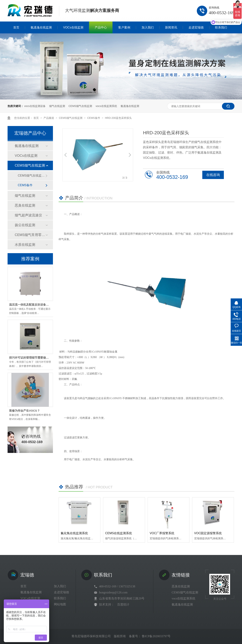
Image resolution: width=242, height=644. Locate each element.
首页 (36, 118)
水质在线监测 (25, 245)
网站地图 (60, 604)
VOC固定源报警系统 (208, 533)
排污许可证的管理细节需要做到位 (30, 358)
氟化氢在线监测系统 (74, 533)
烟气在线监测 (57, 106)
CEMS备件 (94, 118)
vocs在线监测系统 (106, 106)
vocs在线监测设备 (35, 106)
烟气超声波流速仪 (28, 215)
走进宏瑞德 (61, 592)
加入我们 (60, 586)
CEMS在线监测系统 (119, 533)
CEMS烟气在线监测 (80, 106)
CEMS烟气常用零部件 (30, 235)
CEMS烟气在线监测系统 (32, 176)
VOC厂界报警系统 (162, 533)
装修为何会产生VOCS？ (24, 411)
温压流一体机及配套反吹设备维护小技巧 (35, 305)
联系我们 (60, 598)
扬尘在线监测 (25, 225)
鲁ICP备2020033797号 (156, 636)
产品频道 (49, 118)
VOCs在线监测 (26, 156)
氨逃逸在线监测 (130, 106)
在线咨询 (213, 175)
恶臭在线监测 (25, 205)
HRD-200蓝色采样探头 (118, 118)
